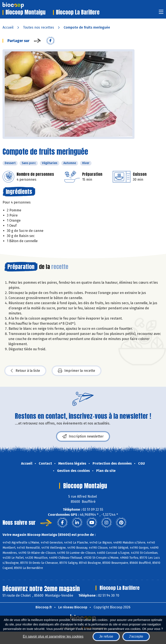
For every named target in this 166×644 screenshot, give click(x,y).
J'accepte (136, 636)
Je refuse (106, 636)
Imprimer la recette (77, 371)
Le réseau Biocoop (73, 607)
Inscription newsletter (83, 436)
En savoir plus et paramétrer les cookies (53, 636)
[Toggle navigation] (161, 13)
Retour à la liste (25, 371)
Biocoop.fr (44, 607)
